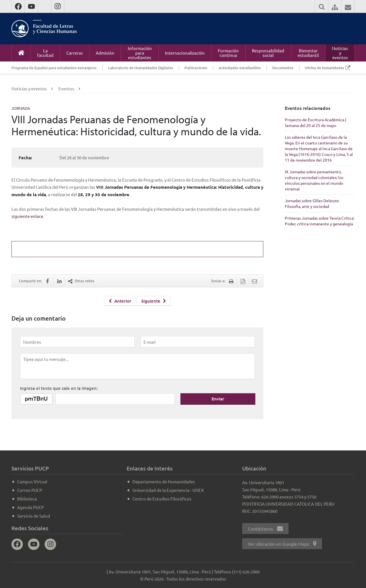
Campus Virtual (32, 481)
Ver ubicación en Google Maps (282, 544)
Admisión (105, 53)
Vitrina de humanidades (325, 68)
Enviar (218, 399)
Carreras (75, 53)
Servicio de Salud (34, 516)
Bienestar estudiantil (308, 53)
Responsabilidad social (268, 53)
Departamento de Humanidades (164, 481)
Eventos (66, 89)
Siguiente (154, 301)
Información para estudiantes (140, 53)
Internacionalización (185, 53)
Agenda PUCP (30, 507)
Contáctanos (265, 529)
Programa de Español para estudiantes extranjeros (54, 68)
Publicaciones (196, 68)
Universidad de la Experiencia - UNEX (168, 490)
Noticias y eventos (340, 53)
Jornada (21, 108)
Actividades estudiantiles (240, 68)
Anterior (120, 301)
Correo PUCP (30, 490)
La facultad (45, 53)
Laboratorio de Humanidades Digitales (141, 68)
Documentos (283, 68)
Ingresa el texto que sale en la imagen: (59, 388)
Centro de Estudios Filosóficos (162, 499)
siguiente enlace (27, 216)
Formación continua (228, 53)
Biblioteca (27, 499)
